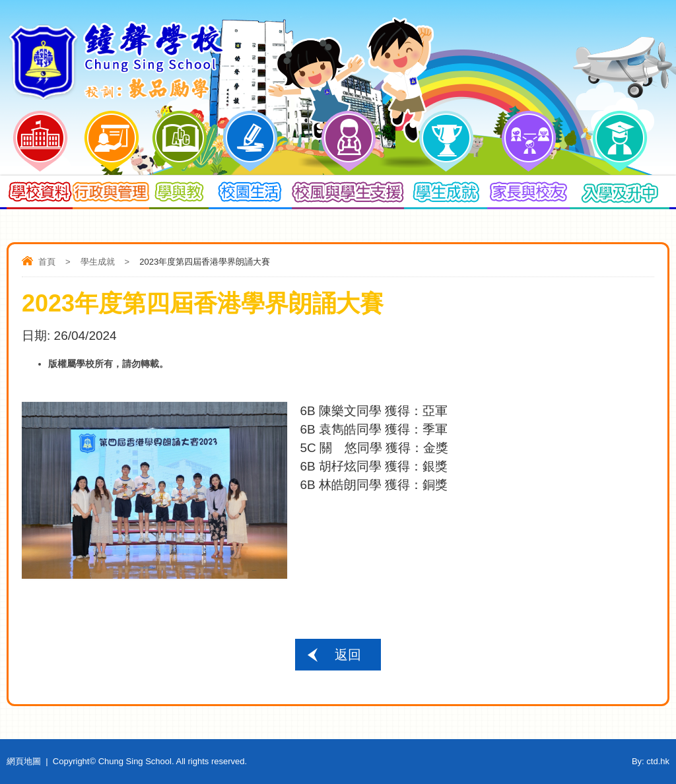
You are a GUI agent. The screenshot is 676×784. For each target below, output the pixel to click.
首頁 (47, 262)
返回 (348, 655)
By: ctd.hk (651, 761)
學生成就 (98, 262)
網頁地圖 (24, 761)
